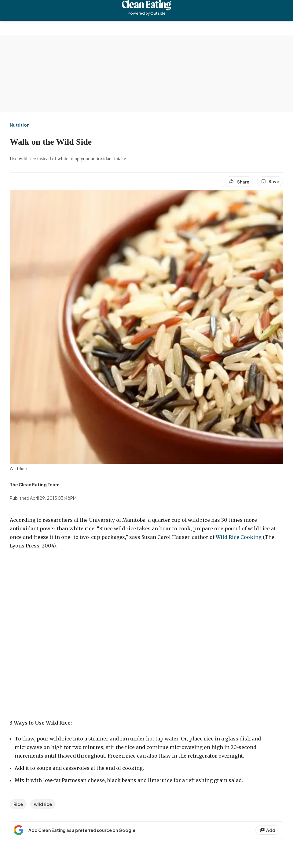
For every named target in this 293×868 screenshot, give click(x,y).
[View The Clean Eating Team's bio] (35, 484)
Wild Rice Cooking (239, 537)
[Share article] (239, 182)
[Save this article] (270, 181)
